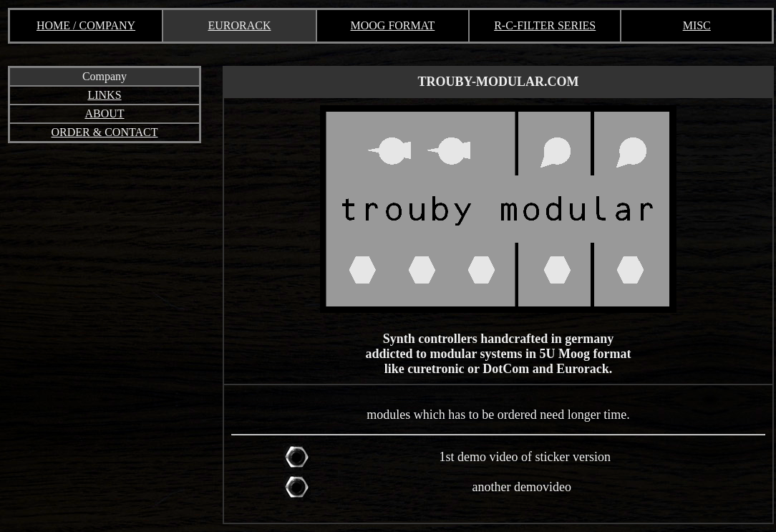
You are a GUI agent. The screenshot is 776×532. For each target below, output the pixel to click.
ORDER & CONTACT (105, 132)
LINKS (104, 95)
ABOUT (104, 113)
